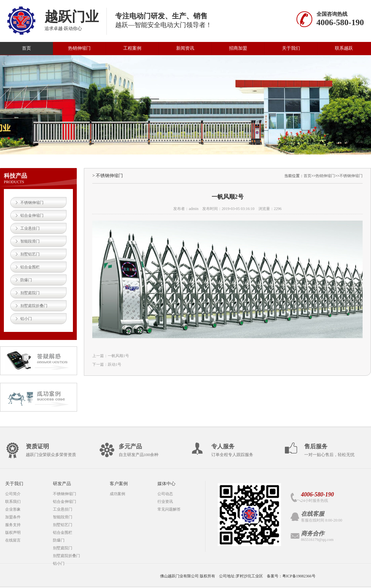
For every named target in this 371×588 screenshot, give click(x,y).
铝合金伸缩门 (32, 215)
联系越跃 (344, 48)
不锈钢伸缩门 (32, 203)
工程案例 (132, 48)
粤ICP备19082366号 (299, 576)
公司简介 (13, 494)
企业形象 (13, 509)
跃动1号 (115, 364)
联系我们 (13, 502)
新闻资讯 (185, 48)
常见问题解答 (169, 509)
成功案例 (117, 494)
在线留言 (13, 540)
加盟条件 (13, 517)
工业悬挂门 (30, 228)
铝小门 (26, 319)
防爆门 (26, 280)
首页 (26, 48)
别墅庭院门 (30, 293)
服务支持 (13, 525)
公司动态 (165, 494)
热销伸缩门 (79, 48)
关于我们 (291, 48)
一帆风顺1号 (118, 356)
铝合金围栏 (30, 267)
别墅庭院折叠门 (34, 306)
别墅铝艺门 (30, 254)
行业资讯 (165, 502)
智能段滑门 (30, 241)
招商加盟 (238, 48)
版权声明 (13, 533)
